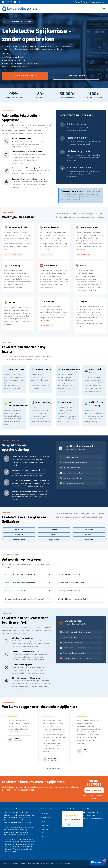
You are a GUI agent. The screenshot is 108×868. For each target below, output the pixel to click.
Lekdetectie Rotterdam (12, 849)
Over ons (44, 829)
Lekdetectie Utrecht (10, 851)
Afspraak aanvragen (94, 790)
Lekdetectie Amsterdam (12, 842)
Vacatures (45, 837)
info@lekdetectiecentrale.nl (95, 819)
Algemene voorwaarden (48, 864)
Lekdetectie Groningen (12, 847)
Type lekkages (46, 817)
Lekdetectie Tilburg (27, 849)
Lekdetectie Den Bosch (28, 842)
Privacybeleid (36, 864)
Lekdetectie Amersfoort (25, 839)
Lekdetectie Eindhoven (27, 844)
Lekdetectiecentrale (18, 864)
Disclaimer (28, 864)
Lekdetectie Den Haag (12, 844)
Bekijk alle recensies (54, 768)
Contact (44, 833)
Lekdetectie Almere (10, 839)
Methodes (45, 814)
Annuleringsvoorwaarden (63, 864)
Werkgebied (45, 825)
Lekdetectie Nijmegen (28, 847)
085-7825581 (90, 815)
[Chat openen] (98, 863)
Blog (43, 821)
